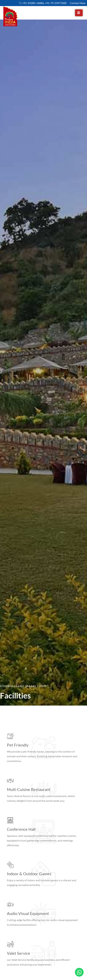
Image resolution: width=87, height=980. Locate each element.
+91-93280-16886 (33, 3)
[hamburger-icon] (79, 13)
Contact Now (78, 3)
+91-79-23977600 (56, 3)
